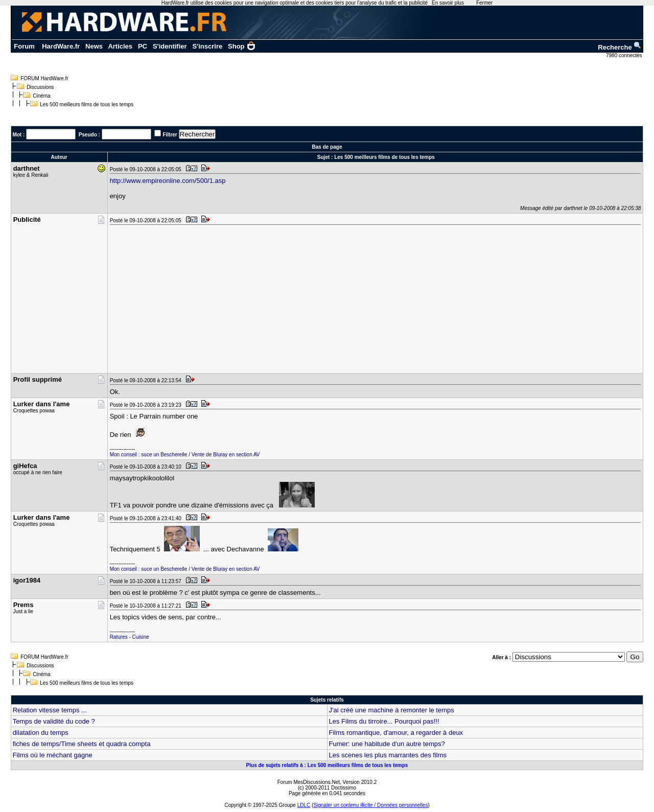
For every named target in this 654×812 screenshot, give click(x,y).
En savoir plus (448, 3)
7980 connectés (625, 55)
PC (143, 46)
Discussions (40, 87)
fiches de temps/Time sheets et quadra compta (82, 744)
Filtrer (170, 135)
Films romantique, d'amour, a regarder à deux (396, 733)
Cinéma (41, 96)
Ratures (119, 637)
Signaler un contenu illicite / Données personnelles (370, 805)
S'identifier (170, 46)
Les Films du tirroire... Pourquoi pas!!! (384, 721)
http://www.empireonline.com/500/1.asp (168, 181)
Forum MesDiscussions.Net (309, 782)
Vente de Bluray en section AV (226, 455)
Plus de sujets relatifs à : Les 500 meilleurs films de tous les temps (327, 765)
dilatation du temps (41, 733)
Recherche (620, 47)
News (94, 46)
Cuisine (141, 637)
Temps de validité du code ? (54, 721)
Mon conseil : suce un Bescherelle (149, 455)
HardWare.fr (61, 46)
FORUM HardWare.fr (44, 78)
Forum (24, 46)
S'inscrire (207, 46)
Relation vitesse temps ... (50, 710)
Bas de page (327, 147)
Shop (242, 46)
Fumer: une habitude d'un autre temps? (387, 744)
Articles (120, 46)
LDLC (304, 805)
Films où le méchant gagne (53, 755)
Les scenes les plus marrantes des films (388, 755)
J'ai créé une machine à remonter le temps (392, 710)
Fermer (484, 3)
